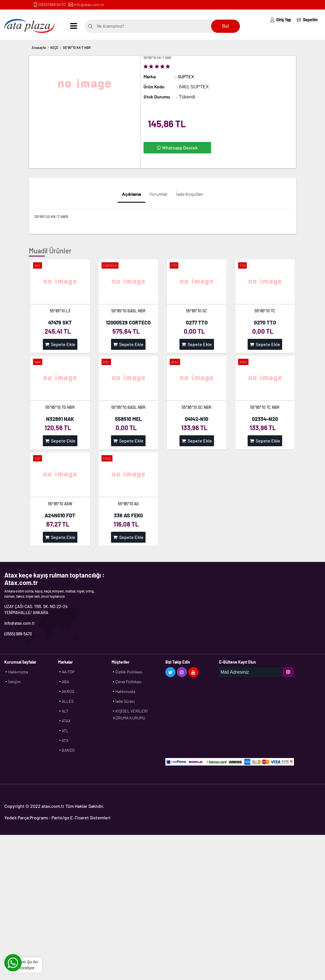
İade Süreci (125, 701)
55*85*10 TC (265, 311)
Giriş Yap (281, 20)
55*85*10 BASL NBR (128, 311)
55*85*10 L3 (60, 311)
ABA (65, 682)
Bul (225, 26)
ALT (65, 711)
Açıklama (131, 194)
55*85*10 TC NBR (265, 407)
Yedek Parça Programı (26, 817)
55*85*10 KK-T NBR (77, 48)
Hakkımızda (18, 672)
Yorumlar (159, 194)
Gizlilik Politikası (129, 672)
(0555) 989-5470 (52, 4)
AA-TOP (68, 672)
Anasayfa (39, 48)
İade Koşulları (190, 194)
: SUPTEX (185, 76)
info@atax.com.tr (89, 4)
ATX (65, 740)
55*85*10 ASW (60, 504)
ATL (65, 731)
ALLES (68, 701)
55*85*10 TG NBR (60, 407)
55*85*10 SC (197, 311)
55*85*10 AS (128, 504)
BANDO (68, 750)
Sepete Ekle (60, 344)
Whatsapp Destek (177, 148)
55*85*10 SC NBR (197, 407)
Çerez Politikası (128, 682)
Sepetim (307, 20)
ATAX (66, 721)
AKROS (68, 691)
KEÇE (54, 48)
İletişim (14, 682)
